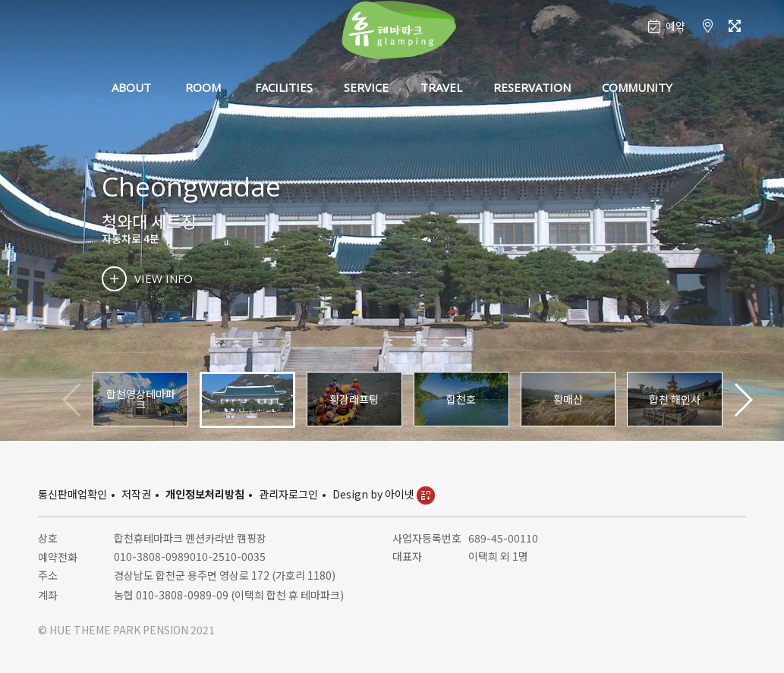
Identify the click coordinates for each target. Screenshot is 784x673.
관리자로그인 (288, 494)
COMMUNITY (637, 87)
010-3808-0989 (152, 556)
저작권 (136, 494)
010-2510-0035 (228, 556)
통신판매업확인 (72, 494)
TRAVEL (441, 87)
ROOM (203, 87)
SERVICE (366, 87)
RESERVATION (532, 87)
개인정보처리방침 (205, 494)
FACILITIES (284, 87)
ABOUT (131, 87)
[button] (743, 400)
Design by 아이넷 (384, 494)
